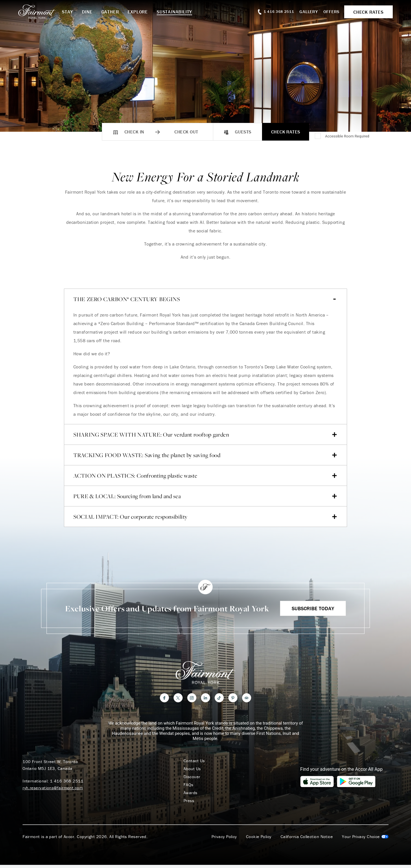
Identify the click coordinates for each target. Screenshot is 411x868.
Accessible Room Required (347, 136)
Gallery (309, 12)
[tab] (205, 367)
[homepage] (40, 12)
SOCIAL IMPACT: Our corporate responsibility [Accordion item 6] (205, 517)
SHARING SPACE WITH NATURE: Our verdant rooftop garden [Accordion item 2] (205, 435)
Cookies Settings (365, 837)
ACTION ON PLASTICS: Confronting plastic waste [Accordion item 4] (205, 476)
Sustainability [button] (174, 12)
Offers (332, 12)
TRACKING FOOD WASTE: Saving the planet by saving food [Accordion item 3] (205, 455)
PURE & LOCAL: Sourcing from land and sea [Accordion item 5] (205, 496)
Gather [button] (110, 12)
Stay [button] (68, 12)
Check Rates (286, 132)
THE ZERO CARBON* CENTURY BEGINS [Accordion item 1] (205, 299)
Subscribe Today (313, 608)
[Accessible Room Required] (318, 136)
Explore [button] (138, 12)
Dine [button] (87, 12)
